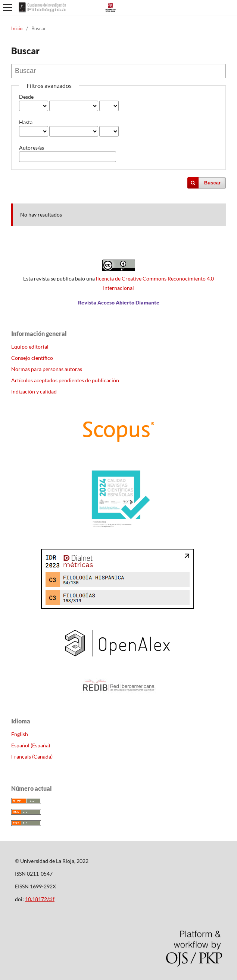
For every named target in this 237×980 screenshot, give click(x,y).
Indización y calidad (34, 391)
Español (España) (31, 745)
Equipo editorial (30, 347)
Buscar (212, 183)
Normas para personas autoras (47, 369)
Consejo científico (32, 358)
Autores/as (32, 148)
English (20, 734)
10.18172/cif (40, 899)
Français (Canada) (32, 757)
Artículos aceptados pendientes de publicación (65, 380)
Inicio (17, 28)
